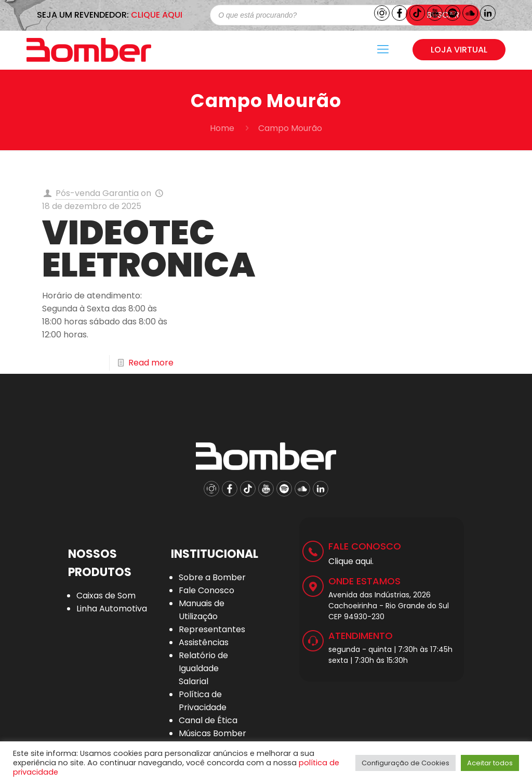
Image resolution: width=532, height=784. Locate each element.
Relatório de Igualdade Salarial (203, 668)
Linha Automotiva (112, 609)
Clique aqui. (351, 561)
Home (222, 128)
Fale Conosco (207, 590)
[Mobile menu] (383, 49)
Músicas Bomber (212, 733)
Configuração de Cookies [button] (405, 763)
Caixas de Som (106, 596)
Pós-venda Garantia (97, 193)
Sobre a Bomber (212, 577)
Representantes (212, 629)
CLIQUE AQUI (157, 15)
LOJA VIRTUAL (459, 50)
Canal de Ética (208, 720)
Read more (151, 363)
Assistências (204, 642)
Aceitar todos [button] (490, 763)
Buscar (443, 15)
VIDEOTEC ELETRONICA (149, 249)
